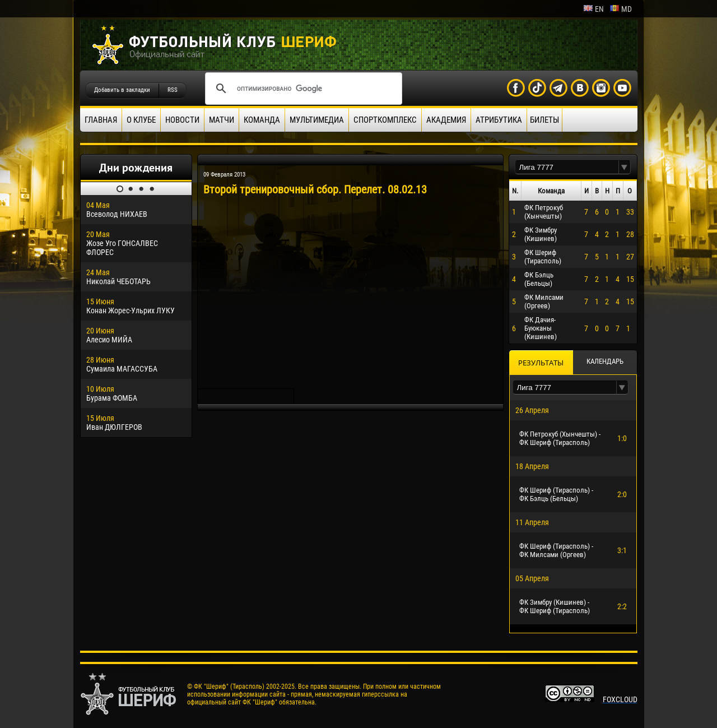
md (621, 9)
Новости (182, 120)
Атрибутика (499, 120)
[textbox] (567, 167)
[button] (625, 167)
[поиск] (302, 89)
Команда (262, 120)
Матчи (222, 120)
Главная (101, 120)
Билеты (544, 120)
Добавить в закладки (122, 90)
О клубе (141, 120)
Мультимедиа (317, 120)
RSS (173, 90)
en (593, 9)
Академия (446, 120)
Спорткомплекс (385, 120)
